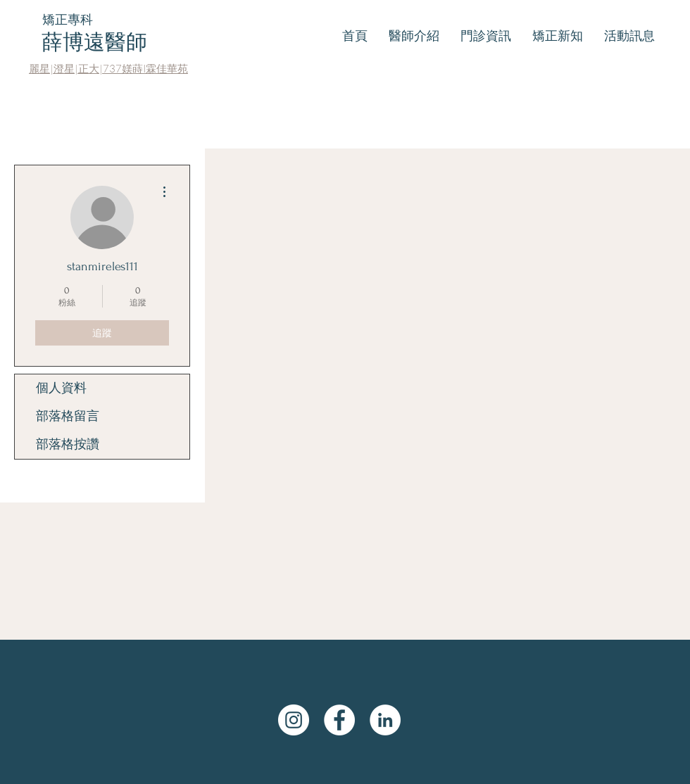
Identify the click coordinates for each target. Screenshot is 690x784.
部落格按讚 (68, 444)
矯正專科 (68, 19)
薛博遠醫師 (94, 41)
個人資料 (61, 388)
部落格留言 (68, 416)
